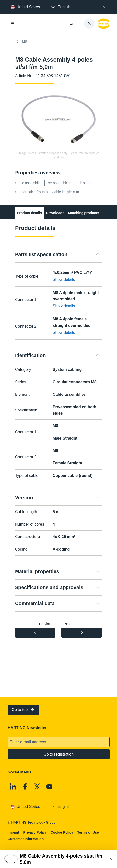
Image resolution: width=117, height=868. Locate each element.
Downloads (55, 213)
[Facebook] (25, 787)
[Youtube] (49, 787)
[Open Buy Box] (58, 859)
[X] (37, 787)
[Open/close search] (71, 24)
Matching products (84, 213)
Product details (29, 213)
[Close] (104, 7)
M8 (21, 42)
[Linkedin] (13, 787)
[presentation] (60, 7)
